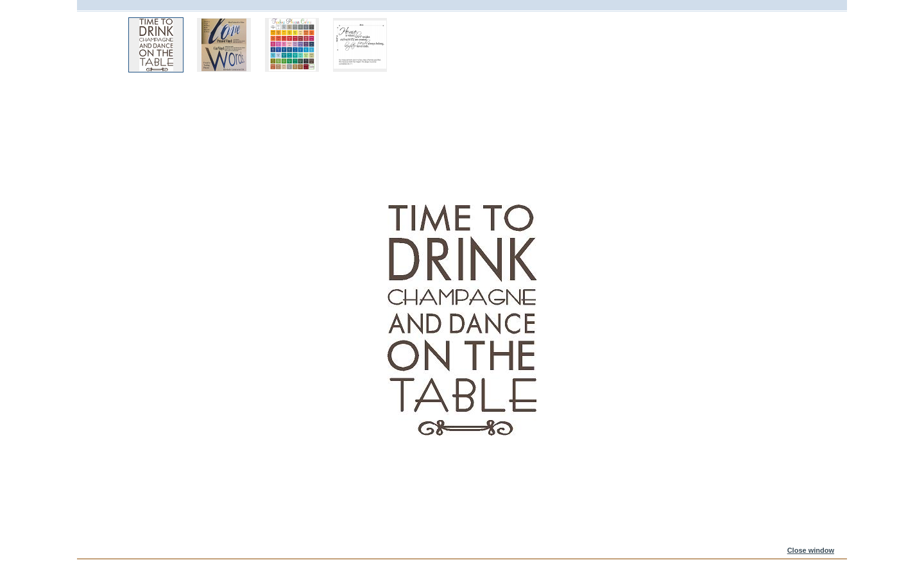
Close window (811, 550)
